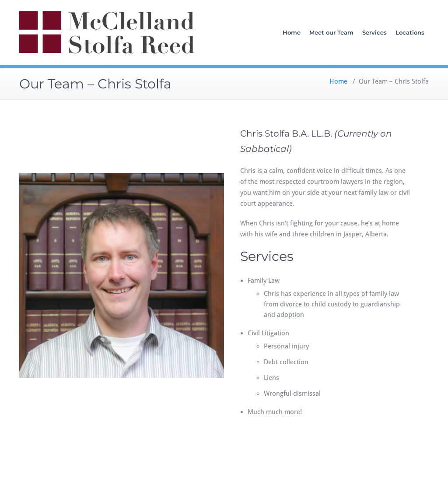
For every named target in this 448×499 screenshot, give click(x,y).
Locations (410, 32)
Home (292, 32)
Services (374, 32)
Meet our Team (331, 32)
